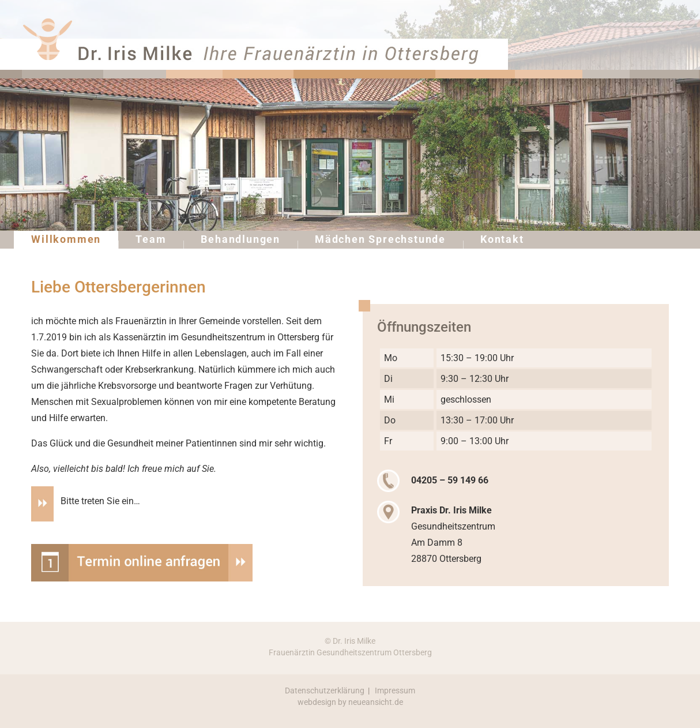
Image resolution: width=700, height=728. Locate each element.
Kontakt (502, 239)
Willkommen (66, 239)
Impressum (395, 691)
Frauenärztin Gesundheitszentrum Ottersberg (350, 652)
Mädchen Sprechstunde (380, 239)
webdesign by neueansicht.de (350, 702)
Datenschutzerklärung (325, 691)
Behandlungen (240, 239)
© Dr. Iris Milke (350, 641)
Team (151, 239)
